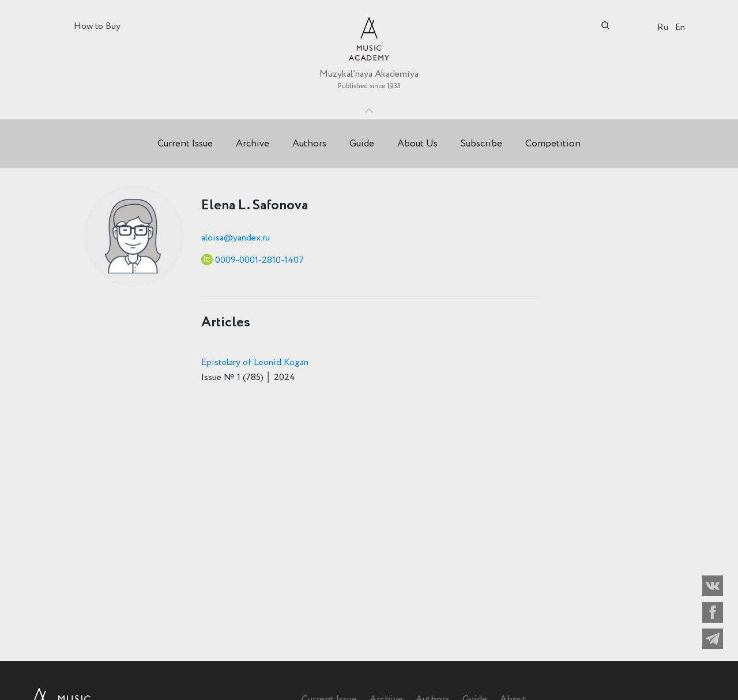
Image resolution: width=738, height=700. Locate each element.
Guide (362, 144)
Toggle (369, 108)
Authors (309, 144)
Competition (553, 144)
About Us (417, 144)
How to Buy (97, 26)
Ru (663, 27)
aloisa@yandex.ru (236, 238)
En (680, 27)
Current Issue (185, 144)
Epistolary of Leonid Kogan (255, 362)
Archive (253, 144)
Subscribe (481, 144)
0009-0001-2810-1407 (259, 260)
